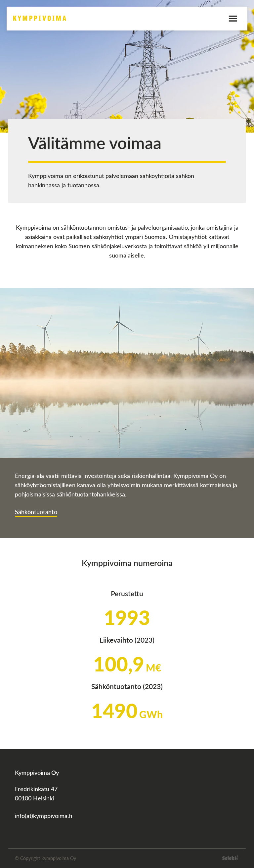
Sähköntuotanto (36, 512)
